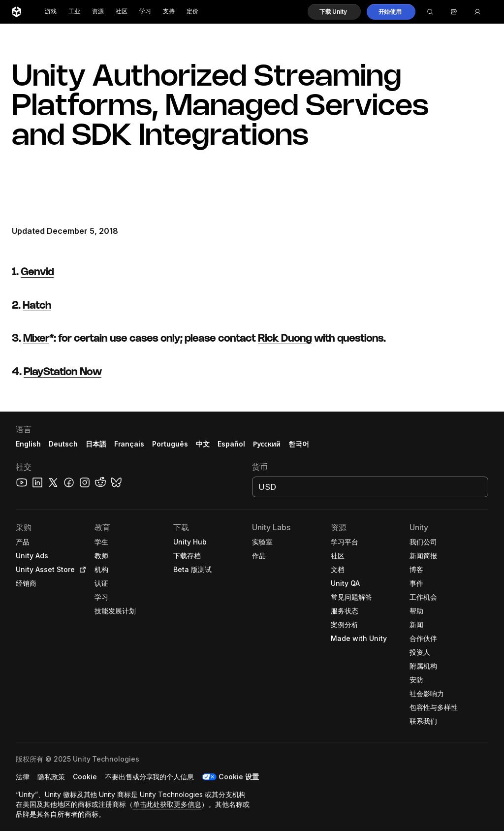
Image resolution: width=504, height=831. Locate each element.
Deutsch (63, 444)
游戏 (51, 12)
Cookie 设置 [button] (239, 777)
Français (129, 444)
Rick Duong (285, 339)
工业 (74, 12)
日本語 (96, 444)
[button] (334, 12)
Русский (267, 444)
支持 (169, 12)
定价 (192, 12)
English (28, 444)
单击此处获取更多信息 (167, 804)
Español (231, 444)
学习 (145, 12)
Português (170, 444)
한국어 (299, 444)
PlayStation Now (63, 372)
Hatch (37, 306)
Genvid (37, 272)
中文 (203, 444)
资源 (98, 12)
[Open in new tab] (81, 570)
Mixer (36, 339)
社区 (122, 12)
